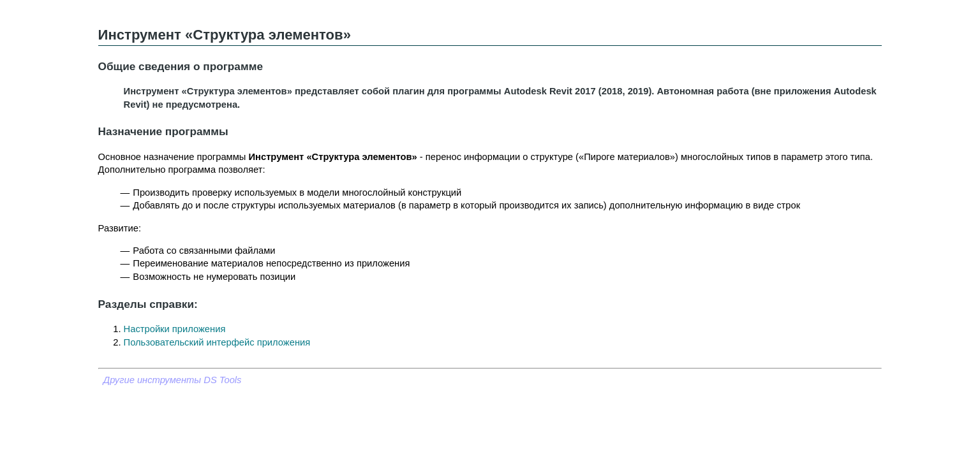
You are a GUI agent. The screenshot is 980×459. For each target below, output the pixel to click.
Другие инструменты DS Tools (173, 380)
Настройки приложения (175, 329)
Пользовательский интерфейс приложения (217, 342)
